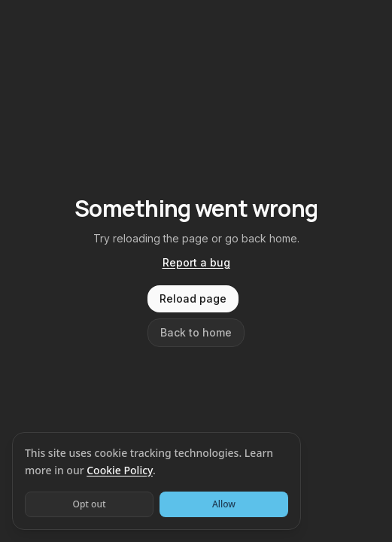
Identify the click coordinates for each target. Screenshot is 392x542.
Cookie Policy (120, 470)
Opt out (89, 504)
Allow (224, 504)
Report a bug (196, 262)
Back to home (196, 332)
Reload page (193, 298)
